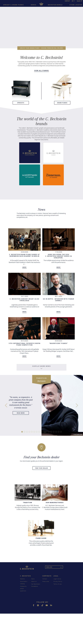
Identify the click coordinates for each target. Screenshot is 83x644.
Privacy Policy (58, 581)
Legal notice (57, 579)
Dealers (23, 579)
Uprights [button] (21, 103)
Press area (46, 581)
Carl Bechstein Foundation (36, 585)
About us (34, 581)
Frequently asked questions (23, 589)
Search (79, 1)
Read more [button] (21, 413)
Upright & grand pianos (13, 5)
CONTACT (67, 1)
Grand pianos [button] (62, 103)
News (33, 579)
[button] (21, 87)
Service (34, 5)
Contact (45, 579)
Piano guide (41, 538)
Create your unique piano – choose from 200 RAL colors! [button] (41, 48)
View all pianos (41, 71)
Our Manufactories (55, 503)
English (55, 567)
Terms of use (58, 584)
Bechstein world (55, 5)
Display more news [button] (42, 367)
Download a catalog (24, 583)
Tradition (28, 503)
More (24, 267)
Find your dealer (42, 468)
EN (73, 1)
